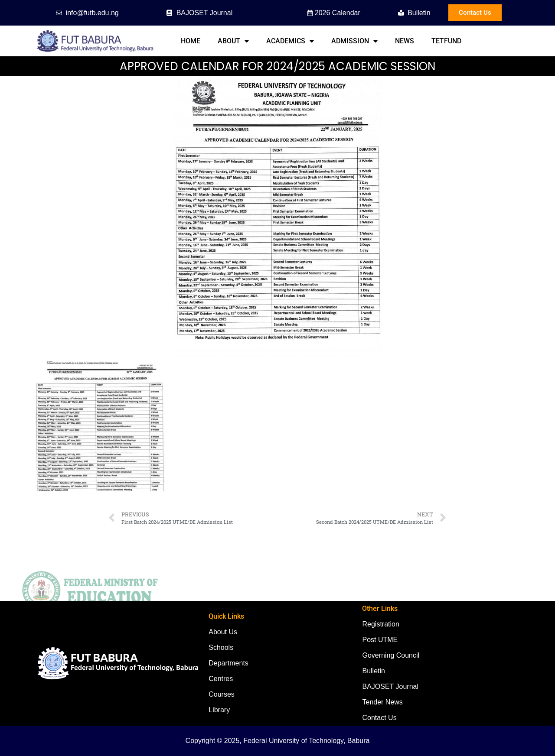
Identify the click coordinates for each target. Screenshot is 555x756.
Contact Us (379, 718)
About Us (223, 632)
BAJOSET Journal (390, 686)
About (233, 41)
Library (219, 710)
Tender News (382, 702)
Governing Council (391, 655)
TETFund (446, 41)
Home (191, 41)
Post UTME (380, 640)
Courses (222, 694)
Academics (290, 41)
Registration (380, 624)
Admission (354, 41)
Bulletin (373, 671)
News (405, 41)
